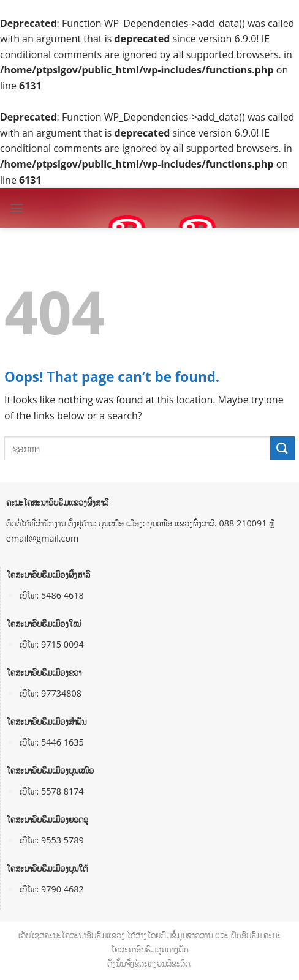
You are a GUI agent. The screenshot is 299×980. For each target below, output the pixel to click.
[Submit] (282, 448)
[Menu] (17, 208)
